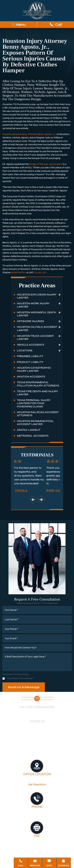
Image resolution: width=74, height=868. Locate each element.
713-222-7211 (40, 272)
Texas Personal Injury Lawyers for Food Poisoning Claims (34, 403)
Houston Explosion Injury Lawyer (37, 296)
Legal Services (18, 749)
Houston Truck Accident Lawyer (35, 337)
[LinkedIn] (29, 726)
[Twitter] (36, 726)
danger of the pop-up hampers (46, 164)
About (51, 744)
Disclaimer (8, 674)
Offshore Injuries (30, 321)
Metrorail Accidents (33, 436)
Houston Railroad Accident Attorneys (38, 414)
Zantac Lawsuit (29, 430)
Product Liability (30, 362)
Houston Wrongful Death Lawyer (37, 314)
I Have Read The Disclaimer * (20, 679)
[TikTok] (28, 734)
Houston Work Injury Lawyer (33, 305)
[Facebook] (23, 726)
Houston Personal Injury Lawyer (25, 744)
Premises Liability (30, 356)
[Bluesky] (40, 734)
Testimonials (57, 749)
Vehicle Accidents (30, 345)
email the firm (19, 272)
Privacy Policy (22, 674)
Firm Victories (38, 749)
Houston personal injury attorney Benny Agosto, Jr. (29, 134)
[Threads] (46, 734)
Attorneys (63, 744)
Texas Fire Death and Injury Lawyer (37, 393)
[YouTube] (42, 726)
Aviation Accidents (31, 377)
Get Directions (37, 785)
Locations (25, 350)
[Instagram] (49, 726)
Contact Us (37, 753)
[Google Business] (34, 734)
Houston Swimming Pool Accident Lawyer (35, 423)
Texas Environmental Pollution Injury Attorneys (38, 384)
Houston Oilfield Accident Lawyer (37, 328)
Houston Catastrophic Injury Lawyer (34, 369)
